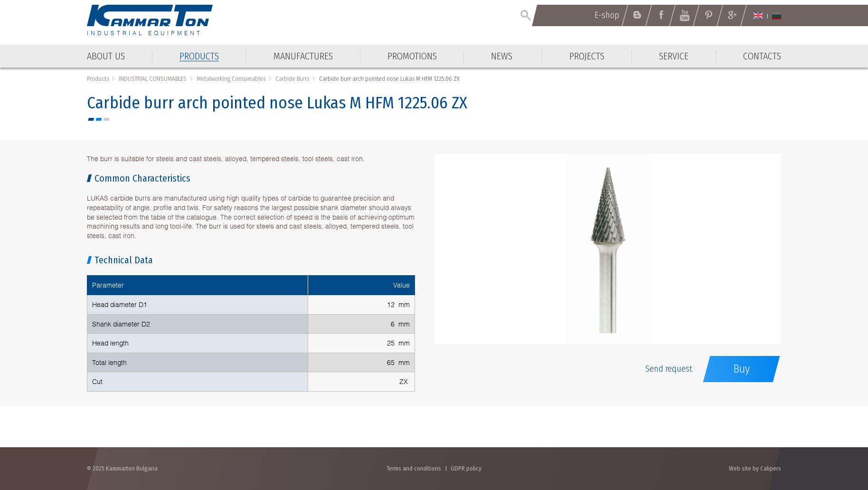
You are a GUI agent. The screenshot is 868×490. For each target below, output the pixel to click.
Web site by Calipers (755, 468)
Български (777, 16)
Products (98, 79)
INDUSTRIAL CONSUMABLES (153, 79)
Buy (741, 369)
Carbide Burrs (292, 79)
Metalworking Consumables (231, 79)
